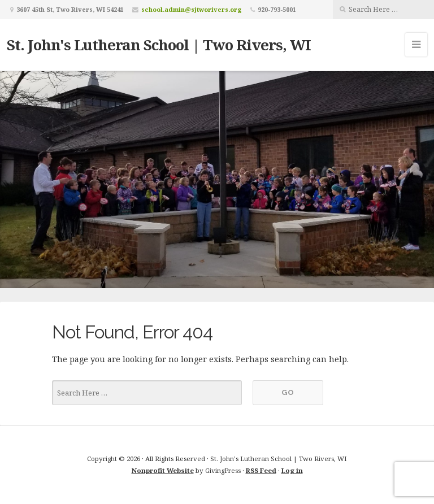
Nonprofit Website (163, 470)
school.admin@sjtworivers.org (192, 9)
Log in (292, 470)
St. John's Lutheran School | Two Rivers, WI (159, 45)
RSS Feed (261, 470)
